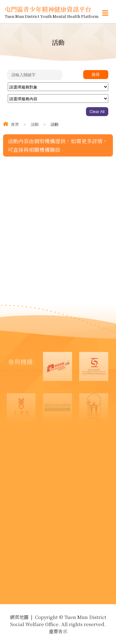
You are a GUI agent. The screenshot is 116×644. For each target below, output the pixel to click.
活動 (35, 124)
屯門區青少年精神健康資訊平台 (52, 12)
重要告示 (58, 631)
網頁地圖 (19, 617)
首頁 (15, 124)
